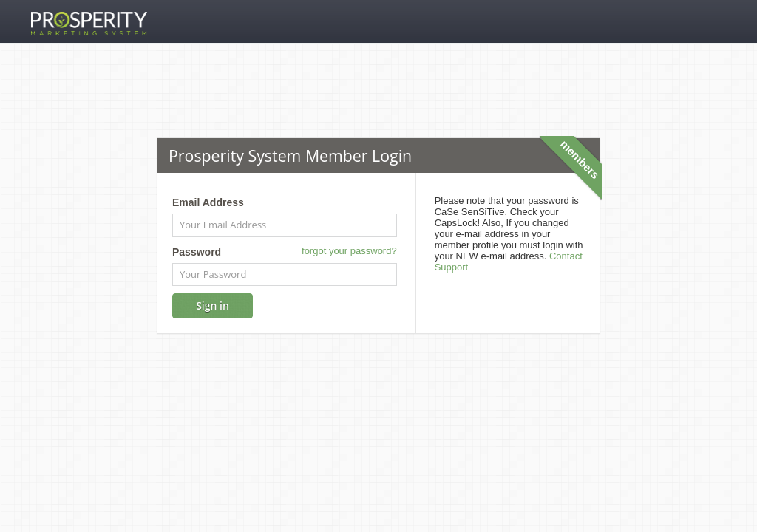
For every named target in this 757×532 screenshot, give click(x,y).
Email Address (208, 202)
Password (197, 252)
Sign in (213, 306)
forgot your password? (349, 251)
